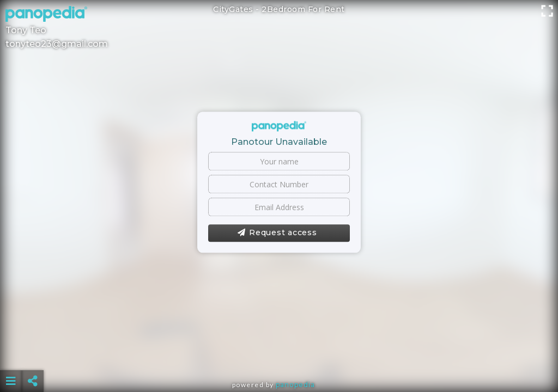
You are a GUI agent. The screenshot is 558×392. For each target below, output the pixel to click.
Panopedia (295, 385)
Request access (277, 233)
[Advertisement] (279, 354)
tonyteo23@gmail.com (57, 44)
